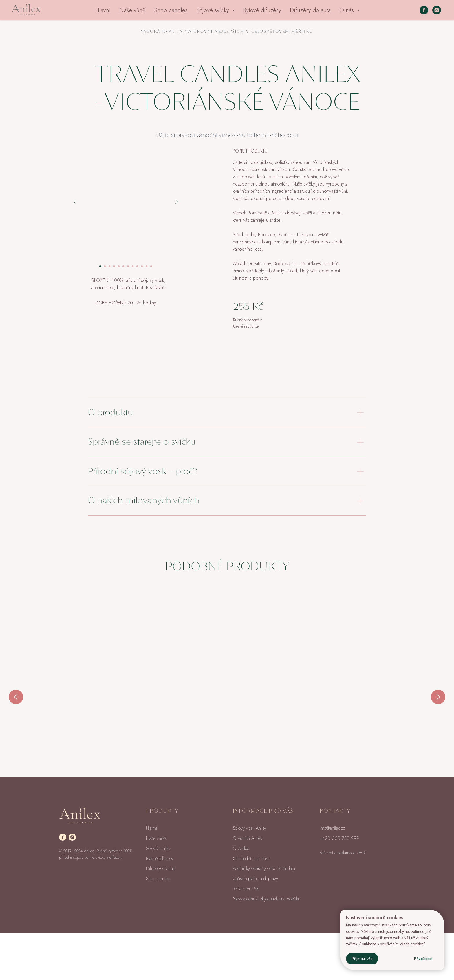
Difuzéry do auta (310, 10)
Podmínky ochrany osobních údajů (264, 915)
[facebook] (424, 10)
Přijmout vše (362, 959)
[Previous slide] (16, 704)
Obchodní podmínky (251, 905)
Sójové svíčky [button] (214, 10)
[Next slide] (438, 704)
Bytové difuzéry (262, 10)
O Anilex (241, 895)
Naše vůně (132, 10)
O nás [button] (347, 10)
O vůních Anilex (247, 885)
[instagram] (437, 10)
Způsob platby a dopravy (255, 925)
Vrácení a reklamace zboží (343, 900)
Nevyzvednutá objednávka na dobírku (267, 946)
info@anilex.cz (332, 875)
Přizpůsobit (423, 959)
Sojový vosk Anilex (250, 875)
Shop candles (171, 10)
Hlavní (103, 10)
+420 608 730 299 (339, 885)
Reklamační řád (246, 936)
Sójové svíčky (158, 895)
